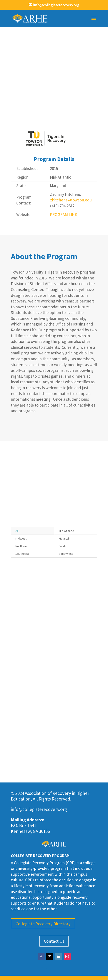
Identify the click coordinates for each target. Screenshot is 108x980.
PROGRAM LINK (64, 214)
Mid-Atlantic (66, 531)
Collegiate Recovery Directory (43, 924)
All (17, 531)
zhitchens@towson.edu (71, 200)
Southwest (66, 554)
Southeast (22, 554)
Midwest (21, 538)
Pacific (63, 546)
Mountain (65, 538)
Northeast (22, 546)
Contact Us (54, 941)
